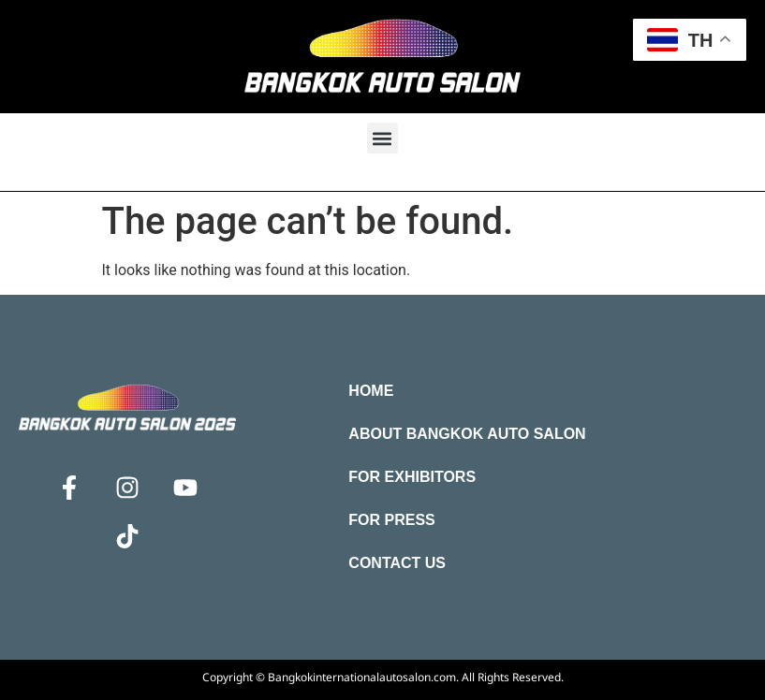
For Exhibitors (412, 477)
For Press (391, 520)
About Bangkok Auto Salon (467, 434)
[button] (382, 138)
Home (371, 391)
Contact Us (397, 563)
